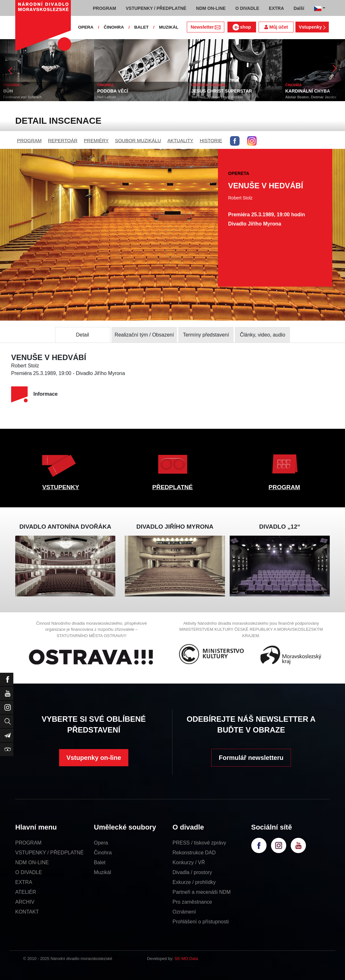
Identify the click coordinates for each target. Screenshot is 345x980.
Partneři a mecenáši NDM (202, 892)
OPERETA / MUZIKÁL (209, 85)
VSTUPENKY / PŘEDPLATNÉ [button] (156, 8)
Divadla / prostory (192, 872)
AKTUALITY (180, 140)
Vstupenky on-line (94, 758)
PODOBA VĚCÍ (113, 91)
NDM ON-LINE (32, 862)
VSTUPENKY (61, 487)
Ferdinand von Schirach (22, 97)
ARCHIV (25, 902)
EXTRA (24, 882)
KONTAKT (27, 912)
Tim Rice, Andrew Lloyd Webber (217, 97)
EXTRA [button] (276, 8)
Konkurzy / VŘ (189, 862)
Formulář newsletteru (251, 758)
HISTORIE (211, 140)
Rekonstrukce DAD (194, 853)
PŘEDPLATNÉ (172, 487)
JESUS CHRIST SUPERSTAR (222, 91)
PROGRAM (30, 140)
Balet (100, 862)
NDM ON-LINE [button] (211, 8)
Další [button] (299, 8)
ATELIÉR (26, 892)
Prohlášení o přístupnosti (201, 922)
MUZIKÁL (169, 27)
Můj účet (276, 27)
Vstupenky (312, 27)
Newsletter (205, 27)
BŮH (8, 91)
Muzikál (103, 872)
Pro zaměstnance (192, 902)
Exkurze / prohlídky (194, 882)
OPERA (86, 27)
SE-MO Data (186, 959)
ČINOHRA (114, 27)
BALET (142, 27)
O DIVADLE (29, 872)
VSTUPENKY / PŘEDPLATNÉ (49, 853)
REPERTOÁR (63, 140)
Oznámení (184, 912)
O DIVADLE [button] (247, 8)
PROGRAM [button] (104, 8)
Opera (101, 843)
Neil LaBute (107, 97)
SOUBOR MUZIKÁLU (138, 140)
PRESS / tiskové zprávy (199, 843)
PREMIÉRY (96, 140)
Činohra (103, 853)
